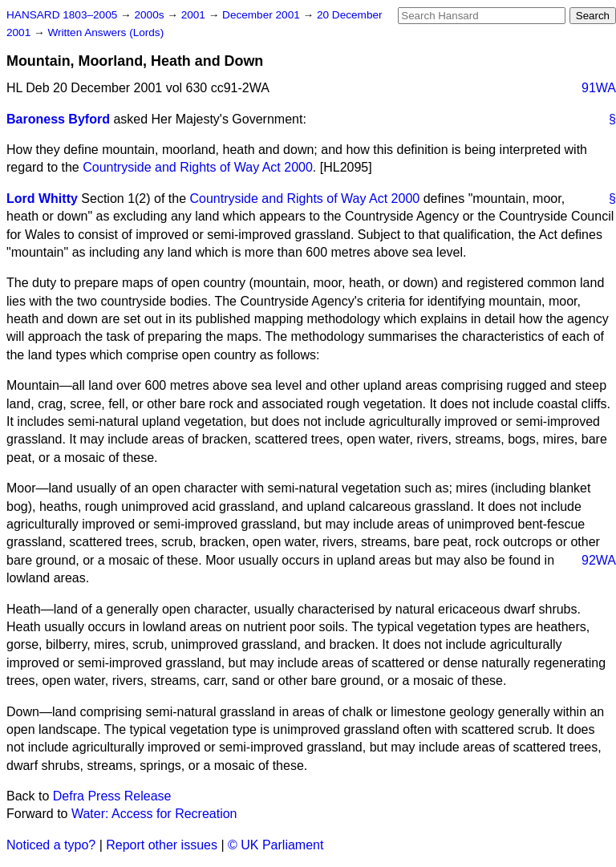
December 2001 (263, 15)
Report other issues (162, 845)
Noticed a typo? (51, 845)
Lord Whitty (42, 199)
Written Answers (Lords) (105, 32)
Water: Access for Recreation (154, 814)
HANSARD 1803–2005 (62, 15)
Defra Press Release (112, 796)
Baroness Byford (58, 119)
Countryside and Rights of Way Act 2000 (198, 167)
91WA (599, 88)
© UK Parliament (276, 845)
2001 (195, 15)
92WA (599, 560)
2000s (150, 15)
